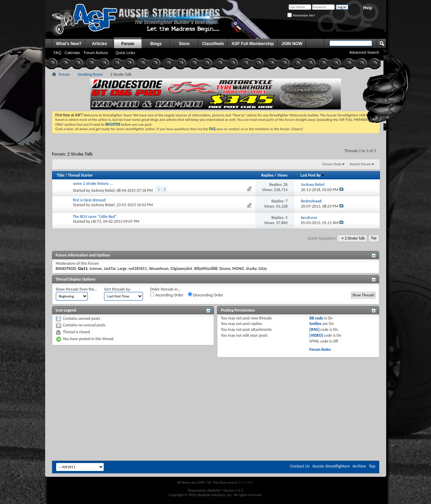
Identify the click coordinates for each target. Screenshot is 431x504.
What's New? (69, 44)
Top (374, 238)
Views (283, 175)
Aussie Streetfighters (331, 466)
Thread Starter (80, 175)
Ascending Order (167, 295)
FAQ (58, 53)
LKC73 (96, 221)
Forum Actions (96, 53)
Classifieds (213, 44)
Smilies (315, 324)
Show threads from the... (77, 289)
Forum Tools (332, 164)
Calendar (73, 53)
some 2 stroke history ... (93, 183)
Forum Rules (320, 349)
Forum (128, 44)
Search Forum (360, 164)
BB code (316, 318)
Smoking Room (90, 74)
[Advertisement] (216, 378)
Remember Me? (301, 15)
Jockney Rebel (103, 190)
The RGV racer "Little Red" (95, 217)
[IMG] (314, 329)
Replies (267, 175)
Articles (100, 44)
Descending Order (206, 295)
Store (184, 44)
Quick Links (125, 53)
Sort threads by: (117, 289)
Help (368, 8)
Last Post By (313, 175)
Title (61, 175)
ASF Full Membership (253, 44)
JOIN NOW (292, 44)
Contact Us (300, 466)
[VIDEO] (316, 335)
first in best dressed (89, 200)
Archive (359, 466)
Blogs (156, 44)
